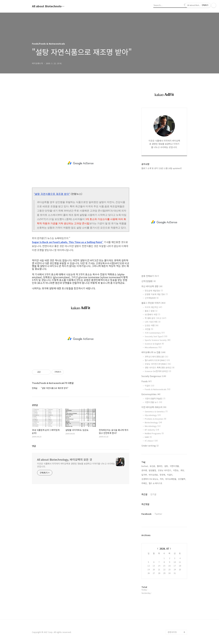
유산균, (153, 466)
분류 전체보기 (150, 276)
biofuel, (145, 466)
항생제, (163, 475)
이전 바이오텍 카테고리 (154, 407)
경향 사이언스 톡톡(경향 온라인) (160, 368)
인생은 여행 (152, 325)
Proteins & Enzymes (156, 419)
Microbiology (153, 426)
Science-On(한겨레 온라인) (158, 371)
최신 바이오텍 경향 (152, 286)
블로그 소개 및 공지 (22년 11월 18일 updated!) (162, 168)
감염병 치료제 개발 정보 (156, 294)
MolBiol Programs (154, 433)
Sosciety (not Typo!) (156, 336)
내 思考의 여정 (152, 314)
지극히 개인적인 (153, 307)
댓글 (34, 446)
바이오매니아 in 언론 (153, 352)
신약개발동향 (152, 298)
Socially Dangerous (154, 376)
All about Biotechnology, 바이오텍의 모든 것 (49, 6)
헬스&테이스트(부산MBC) (157, 360)
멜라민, (160, 466)
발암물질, (153, 470)
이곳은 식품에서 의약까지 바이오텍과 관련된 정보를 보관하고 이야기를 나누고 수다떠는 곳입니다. (76, 465)
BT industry (152, 430)
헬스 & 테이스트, (156, 483)
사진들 (149, 329)
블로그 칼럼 (151, 311)
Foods (147, 381)
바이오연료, (154, 475)
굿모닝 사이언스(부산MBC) (158, 364)
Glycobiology (153, 415)
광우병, (144, 470)
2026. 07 (164, 549)
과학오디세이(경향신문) (156, 357)
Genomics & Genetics (156, 411)
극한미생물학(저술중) (155, 399)
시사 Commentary (155, 333)
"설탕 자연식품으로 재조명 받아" (52, 194)
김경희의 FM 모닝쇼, (150, 479)
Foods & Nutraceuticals (158, 389)
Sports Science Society (158, 340)
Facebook (146, 514)
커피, (162, 479)
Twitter (158, 514)
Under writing (150, 446)
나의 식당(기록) (153, 322)
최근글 (144, 494)
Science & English (154, 344)
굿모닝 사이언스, (165, 470)
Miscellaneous (153, 347)
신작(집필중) (149, 281)
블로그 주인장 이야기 (153, 303)
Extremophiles (151, 394)
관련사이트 (172, 632)
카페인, (144, 483)
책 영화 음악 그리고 (156, 318)
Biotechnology (153, 422)
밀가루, (144, 475)
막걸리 (149, 386)
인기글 (153, 494)
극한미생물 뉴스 (153, 402)
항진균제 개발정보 (154, 291)
